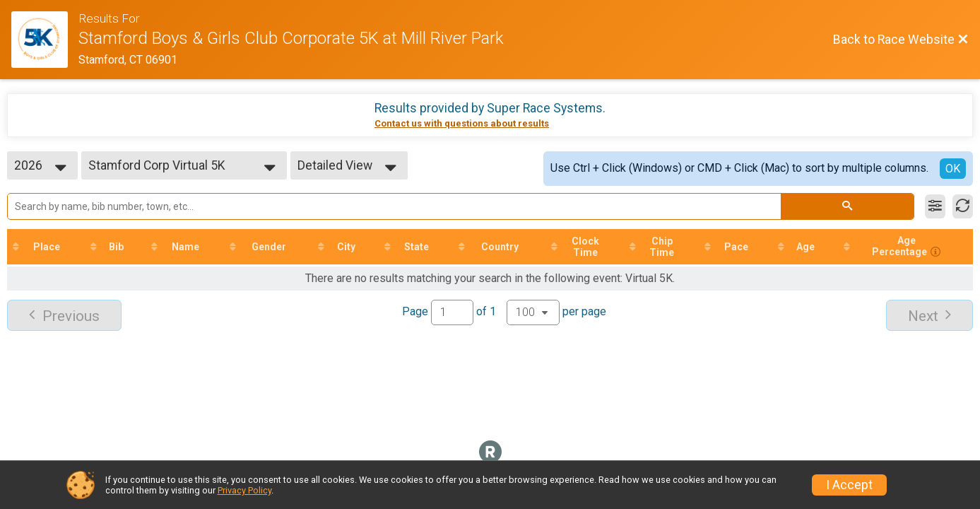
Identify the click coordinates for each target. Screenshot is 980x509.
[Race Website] (45, 40)
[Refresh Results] (963, 206)
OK (953, 169)
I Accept (849, 485)
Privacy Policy (244, 490)
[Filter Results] (935, 206)
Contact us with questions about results (462, 123)
